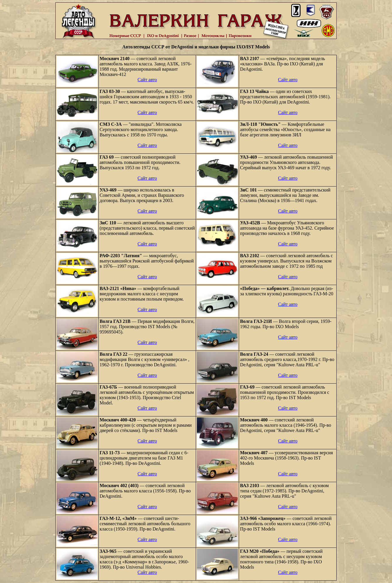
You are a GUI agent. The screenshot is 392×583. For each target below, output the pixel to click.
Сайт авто (147, 80)
